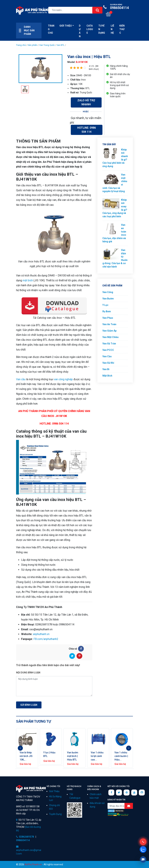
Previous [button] (20, 748)
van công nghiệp (63, 379)
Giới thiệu (66, 26)
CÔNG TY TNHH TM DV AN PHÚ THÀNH (31, 789)
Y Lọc (105, 305)
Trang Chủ (51, 29)
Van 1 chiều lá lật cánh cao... (97, 756)
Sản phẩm (33, 45)
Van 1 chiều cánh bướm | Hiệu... (121, 756)
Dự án (80, 31)
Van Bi (106, 369)
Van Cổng (108, 292)
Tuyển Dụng (102, 29)
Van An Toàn (109, 324)
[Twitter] (72, 656)
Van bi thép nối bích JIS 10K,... (26, 756)
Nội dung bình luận (28, 673)
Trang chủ (21, 45)
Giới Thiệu (54, 791)
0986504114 (117, 7)
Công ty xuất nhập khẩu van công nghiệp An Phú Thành (33, 10)
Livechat (143, 860)
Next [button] (129, 748)
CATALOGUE (90, 29)
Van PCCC (108, 350)
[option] (40, 69)
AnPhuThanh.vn (33, 864)
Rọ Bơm (107, 311)
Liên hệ (112, 29)
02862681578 (26, 837)
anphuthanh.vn (41, 634)
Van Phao (108, 318)
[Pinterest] (79, 656)
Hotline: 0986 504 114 (87, 130)
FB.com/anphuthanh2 (46, 639)
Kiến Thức (122, 29)
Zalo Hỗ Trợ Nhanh (86, 102)
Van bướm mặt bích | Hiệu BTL (73, 756)
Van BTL (61, 45)
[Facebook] (81, 649)
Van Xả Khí (108, 363)
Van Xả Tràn (109, 344)
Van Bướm (108, 299)
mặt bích (28, 280)
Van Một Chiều (110, 337)
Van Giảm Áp (109, 331)
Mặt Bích (107, 376)
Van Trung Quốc (47, 45)
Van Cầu (107, 356)
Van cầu (21, 379)
